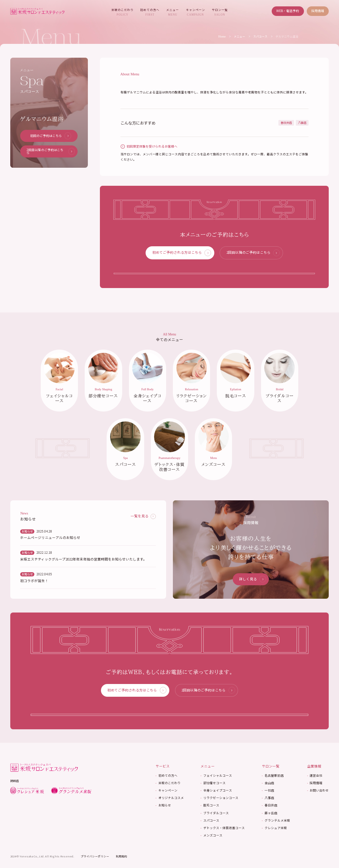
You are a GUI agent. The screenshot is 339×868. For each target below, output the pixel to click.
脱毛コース (209, 808)
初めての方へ (150, 12)
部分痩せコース (212, 786)
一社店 (267, 793)
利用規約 (122, 859)
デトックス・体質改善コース (222, 831)
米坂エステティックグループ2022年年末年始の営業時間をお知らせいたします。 (83, 562)
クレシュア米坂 (274, 831)
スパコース (260, 36)
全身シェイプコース (215, 793)
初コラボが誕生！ (34, 584)
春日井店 (269, 808)
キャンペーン (196, 12)
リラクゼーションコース (219, 801)
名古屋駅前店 (272, 778)
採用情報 (318, 11)
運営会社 (315, 778)
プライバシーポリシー (95, 859)
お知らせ (162, 808)
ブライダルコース (214, 815)
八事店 (267, 801)
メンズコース (211, 838)
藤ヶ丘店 (269, 815)
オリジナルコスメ (168, 801)
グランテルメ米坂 (275, 823)
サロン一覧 (220, 12)
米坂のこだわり (122, 12)
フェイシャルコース (215, 778)
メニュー (173, 12)
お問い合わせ (318, 793)
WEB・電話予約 (288, 11)
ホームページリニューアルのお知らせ (50, 541)
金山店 (267, 786)
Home (222, 37)
